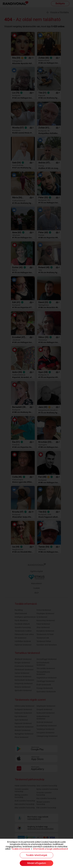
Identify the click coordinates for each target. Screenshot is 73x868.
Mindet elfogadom (37, 863)
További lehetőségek (37, 855)
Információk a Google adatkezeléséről (51, 849)
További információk (21, 849)
